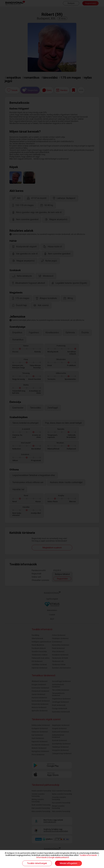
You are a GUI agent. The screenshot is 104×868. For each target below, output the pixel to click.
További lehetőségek (37, 863)
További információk (88, 855)
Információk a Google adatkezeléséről (53, 857)
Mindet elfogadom (68, 863)
